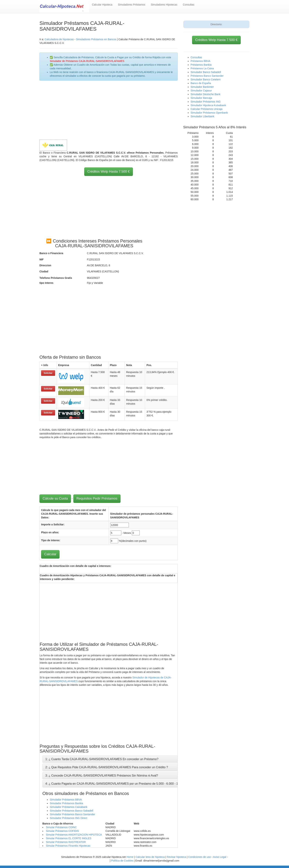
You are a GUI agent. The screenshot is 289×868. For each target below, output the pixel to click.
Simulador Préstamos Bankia (66, 803)
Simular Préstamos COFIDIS (62, 831)
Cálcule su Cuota (55, 498)
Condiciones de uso (200, 857)
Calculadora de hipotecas (59, 39)
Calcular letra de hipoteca (150, 857)
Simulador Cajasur (201, 91)
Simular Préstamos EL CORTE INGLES (69, 838)
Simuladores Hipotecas (164, 5)
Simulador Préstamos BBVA (66, 800)
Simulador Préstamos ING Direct (68, 818)
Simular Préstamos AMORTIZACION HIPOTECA (74, 835)
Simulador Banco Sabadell (206, 72)
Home (130, 857)
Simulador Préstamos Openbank (209, 113)
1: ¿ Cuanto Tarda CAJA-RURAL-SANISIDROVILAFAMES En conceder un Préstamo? (102, 759)
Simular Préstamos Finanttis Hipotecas (68, 846)
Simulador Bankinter (202, 87)
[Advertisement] (109, 110)
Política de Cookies (122, 861)
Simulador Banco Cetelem (206, 79)
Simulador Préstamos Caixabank (69, 807)
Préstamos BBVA (200, 61)
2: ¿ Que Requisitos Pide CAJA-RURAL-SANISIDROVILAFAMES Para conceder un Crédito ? (107, 767)
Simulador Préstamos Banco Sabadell (72, 811)
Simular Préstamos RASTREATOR (66, 842)
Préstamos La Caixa (202, 68)
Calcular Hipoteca (102, 5)
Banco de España (201, 83)
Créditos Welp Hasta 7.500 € (109, 171)
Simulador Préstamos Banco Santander (72, 814)
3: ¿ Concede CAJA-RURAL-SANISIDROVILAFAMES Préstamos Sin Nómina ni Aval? (102, 776)
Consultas (189, 5)
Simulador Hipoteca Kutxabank (208, 105)
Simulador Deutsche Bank (206, 94)
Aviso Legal (220, 857)
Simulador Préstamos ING (206, 102)
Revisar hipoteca (176, 857)
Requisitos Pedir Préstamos (97, 498)
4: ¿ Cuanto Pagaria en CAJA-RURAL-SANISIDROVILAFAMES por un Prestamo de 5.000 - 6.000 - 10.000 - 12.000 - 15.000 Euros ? (132, 784)
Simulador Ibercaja (201, 98)
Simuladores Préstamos (132, 5)
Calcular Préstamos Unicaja (207, 109)
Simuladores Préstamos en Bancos (96, 39)
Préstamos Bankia (201, 65)
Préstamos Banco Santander (207, 76)
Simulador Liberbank (202, 116)
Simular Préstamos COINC (61, 827)
